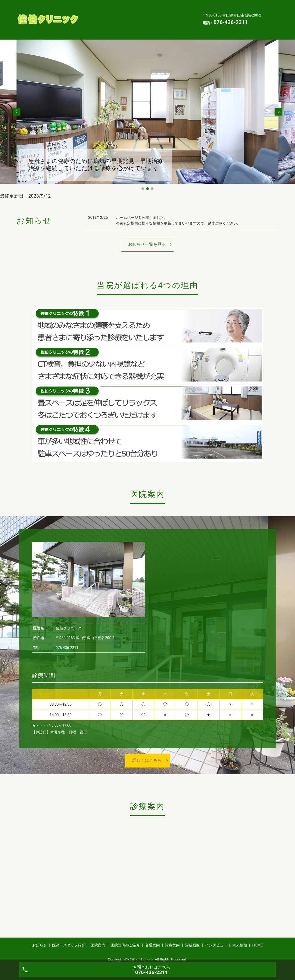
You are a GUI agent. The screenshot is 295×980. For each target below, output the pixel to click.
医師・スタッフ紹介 (129, 7)
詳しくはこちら (147, 752)
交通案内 (135, 15)
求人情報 (154, 24)
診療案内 (162, 15)
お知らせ (93, 7)
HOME (179, 24)
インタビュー (123, 24)
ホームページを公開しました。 (142, 209)
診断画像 (93, 24)
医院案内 (166, 7)
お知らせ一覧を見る (147, 236)
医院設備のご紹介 (101, 15)
